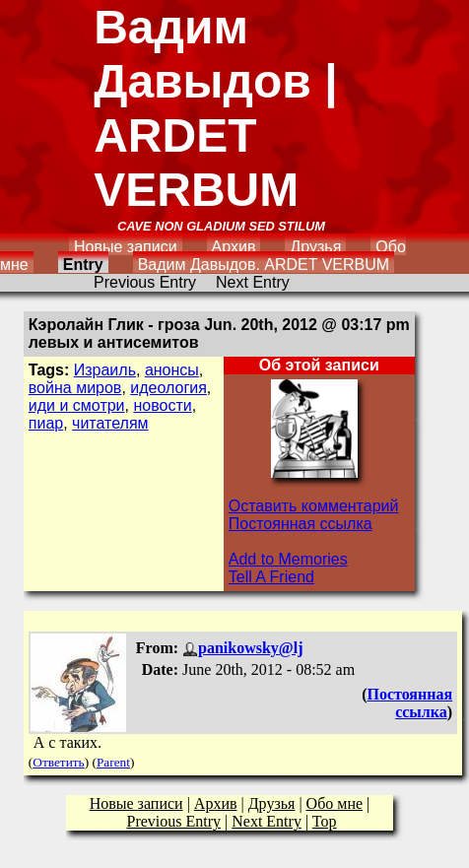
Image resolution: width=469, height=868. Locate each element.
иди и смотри (77, 405)
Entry (83, 265)
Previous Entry (145, 282)
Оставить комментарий (314, 506)
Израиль (105, 370)
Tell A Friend (271, 577)
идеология (168, 388)
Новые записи (126, 247)
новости (162, 405)
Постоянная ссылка (301, 524)
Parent (113, 762)
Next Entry (253, 282)
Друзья (315, 247)
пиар (46, 423)
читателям (110, 423)
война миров (75, 388)
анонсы (172, 370)
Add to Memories (288, 559)
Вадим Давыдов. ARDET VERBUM (264, 265)
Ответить (58, 762)
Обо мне (335, 803)
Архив (234, 247)
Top (325, 821)
